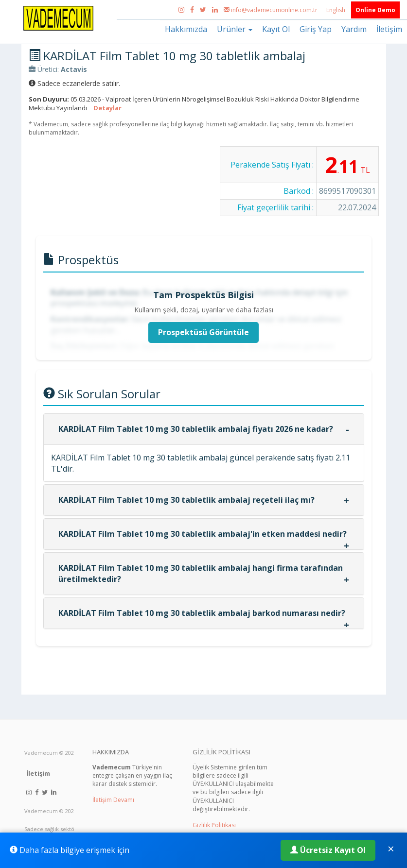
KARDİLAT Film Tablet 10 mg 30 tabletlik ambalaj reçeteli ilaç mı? (186, 500)
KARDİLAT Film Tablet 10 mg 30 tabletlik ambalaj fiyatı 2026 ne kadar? (196, 429)
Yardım (354, 29)
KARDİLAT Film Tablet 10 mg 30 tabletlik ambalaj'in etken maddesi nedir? (203, 534)
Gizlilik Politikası (214, 825)
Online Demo (375, 10)
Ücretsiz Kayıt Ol (328, 850)
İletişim (389, 29)
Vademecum (41, 753)
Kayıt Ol (276, 29)
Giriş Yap (316, 29)
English (336, 10)
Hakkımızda (186, 29)
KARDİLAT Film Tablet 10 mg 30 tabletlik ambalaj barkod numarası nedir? (202, 613)
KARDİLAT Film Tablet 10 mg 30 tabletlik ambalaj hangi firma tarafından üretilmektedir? (201, 573)
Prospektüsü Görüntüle (203, 332)
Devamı (124, 800)
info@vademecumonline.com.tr (271, 10)
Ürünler (235, 29)
